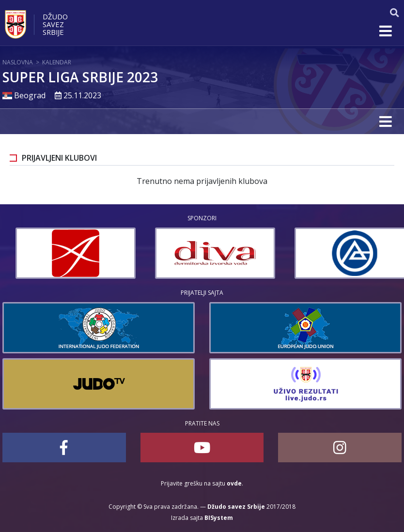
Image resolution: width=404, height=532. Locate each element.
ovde (234, 483)
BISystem (219, 518)
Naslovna (18, 62)
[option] (161, 253)
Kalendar (57, 62)
